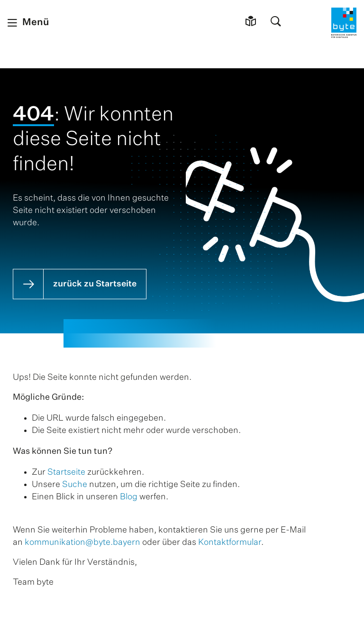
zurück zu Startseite (95, 284)
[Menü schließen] (28, 23)
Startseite (66, 472)
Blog (129, 497)
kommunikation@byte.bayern (82, 542)
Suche (75, 485)
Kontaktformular (230, 542)
